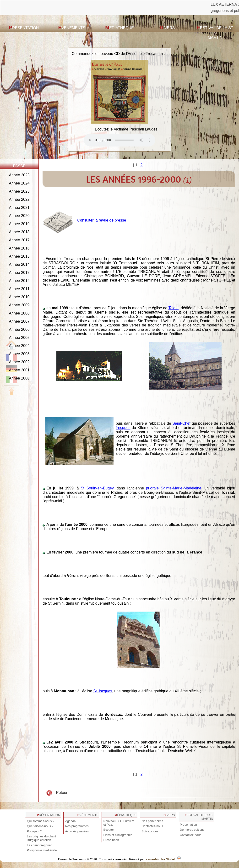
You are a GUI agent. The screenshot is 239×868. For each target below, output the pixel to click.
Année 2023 (19, 191)
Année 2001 (19, 370)
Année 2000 (19, 378)
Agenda (70, 821)
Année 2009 (19, 305)
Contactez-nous (152, 826)
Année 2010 (19, 297)
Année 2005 (19, 338)
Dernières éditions (192, 830)
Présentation (24, 27)
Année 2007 (19, 321)
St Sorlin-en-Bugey (97, 488)
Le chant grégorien (40, 845)
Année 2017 (19, 240)
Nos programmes (77, 826)
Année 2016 (19, 248)
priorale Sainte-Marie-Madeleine (174, 488)
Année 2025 (19, 175)
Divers (167, 27)
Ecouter (109, 830)
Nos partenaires (152, 821)
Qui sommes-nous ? (41, 821)
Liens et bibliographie (118, 835)
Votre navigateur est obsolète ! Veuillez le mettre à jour (119, 140)
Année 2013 (19, 273)
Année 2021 (19, 208)
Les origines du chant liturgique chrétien (42, 838)
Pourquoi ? (34, 831)
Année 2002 (19, 362)
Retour (57, 793)
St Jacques (103, 691)
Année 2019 (19, 224)
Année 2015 (19, 256)
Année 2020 (19, 216)
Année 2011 (19, 289)
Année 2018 (19, 232)
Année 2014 (19, 264)
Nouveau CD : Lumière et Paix (119, 823)
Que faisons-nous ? (40, 826)
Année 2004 (19, 346)
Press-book (111, 840)
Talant (174, 308)
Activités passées (77, 831)
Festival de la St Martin (215, 32)
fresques (123, 428)
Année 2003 (19, 354)
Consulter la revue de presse (102, 220)
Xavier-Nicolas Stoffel (160, 859)
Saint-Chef (181, 423)
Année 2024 (19, 183)
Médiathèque (119, 27)
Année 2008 (19, 313)
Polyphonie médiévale (42, 850)
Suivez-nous (150, 831)
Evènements (72, 27)
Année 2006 (19, 329)
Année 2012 (19, 281)
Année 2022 (19, 199)
